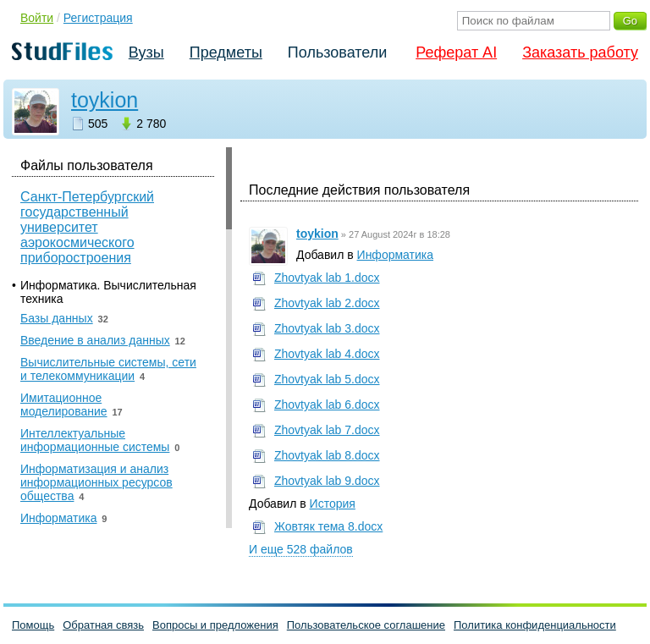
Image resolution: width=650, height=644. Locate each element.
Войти (37, 18)
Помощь (33, 625)
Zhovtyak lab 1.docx (327, 278)
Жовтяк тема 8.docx (328, 526)
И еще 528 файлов (301, 549)
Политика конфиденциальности (535, 625)
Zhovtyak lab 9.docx (327, 481)
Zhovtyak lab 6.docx (327, 405)
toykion (105, 100)
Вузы (146, 52)
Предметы (226, 52)
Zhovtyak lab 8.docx (327, 455)
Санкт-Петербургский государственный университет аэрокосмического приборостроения (87, 227)
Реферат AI (456, 52)
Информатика (395, 255)
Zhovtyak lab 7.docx (327, 430)
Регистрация (98, 18)
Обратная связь (103, 625)
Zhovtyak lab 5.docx (327, 379)
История (333, 504)
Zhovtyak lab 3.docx (327, 328)
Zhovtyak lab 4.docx (327, 354)
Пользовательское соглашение (366, 625)
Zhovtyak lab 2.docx (327, 303)
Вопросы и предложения (215, 625)
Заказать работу (580, 52)
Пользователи (337, 52)
